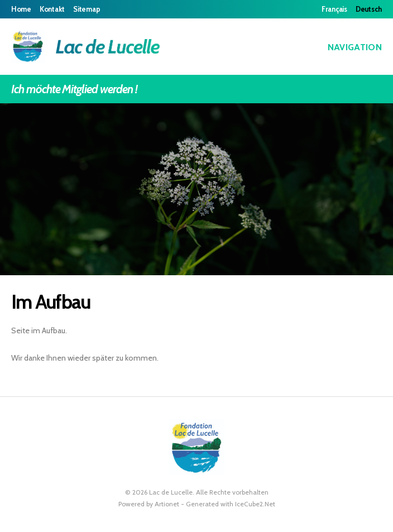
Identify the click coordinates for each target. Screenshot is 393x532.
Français (334, 9)
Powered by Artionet (149, 504)
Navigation (347, 47)
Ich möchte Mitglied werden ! (196, 89)
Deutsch (369, 9)
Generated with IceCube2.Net (231, 504)
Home (21, 9)
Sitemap (87, 9)
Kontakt (52, 9)
